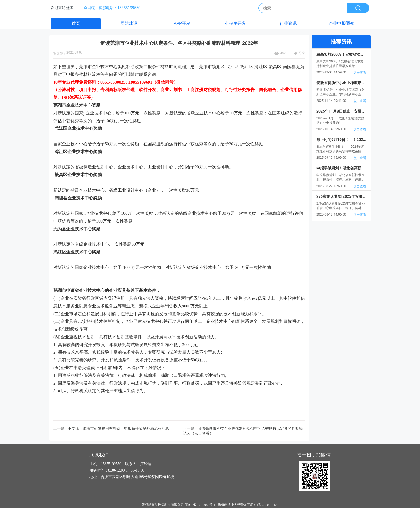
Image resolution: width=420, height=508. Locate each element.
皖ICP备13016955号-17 (201, 505)
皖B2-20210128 (268, 505)
